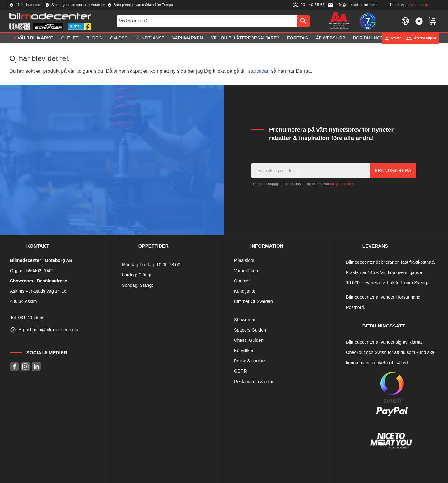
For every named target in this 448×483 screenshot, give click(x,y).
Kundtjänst (245, 291)
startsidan (259, 71)
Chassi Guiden (249, 340)
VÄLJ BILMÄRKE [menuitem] (35, 38)
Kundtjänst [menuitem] (150, 38)
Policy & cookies (250, 361)
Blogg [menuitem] (94, 38)
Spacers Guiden (250, 330)
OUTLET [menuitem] (70, 38)
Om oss (242, 281)
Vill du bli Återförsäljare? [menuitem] (245, 38)
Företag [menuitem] (298, 38)
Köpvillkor (244, 351)
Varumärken (246, 271)
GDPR (240, 371)
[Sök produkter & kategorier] (207, 21)
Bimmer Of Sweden (253, 301)
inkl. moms (420, 5)
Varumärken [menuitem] (188, 38)
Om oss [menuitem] (119, 38)
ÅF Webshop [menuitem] (330, 38)
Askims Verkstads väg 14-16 (38, 291)
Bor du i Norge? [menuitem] (373, 38)
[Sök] (303, 21)
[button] (419, 21)
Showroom (245, 320)
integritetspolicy (342, 184)
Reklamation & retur (254, 382)
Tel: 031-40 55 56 (27, 318)
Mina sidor (244, 260)
